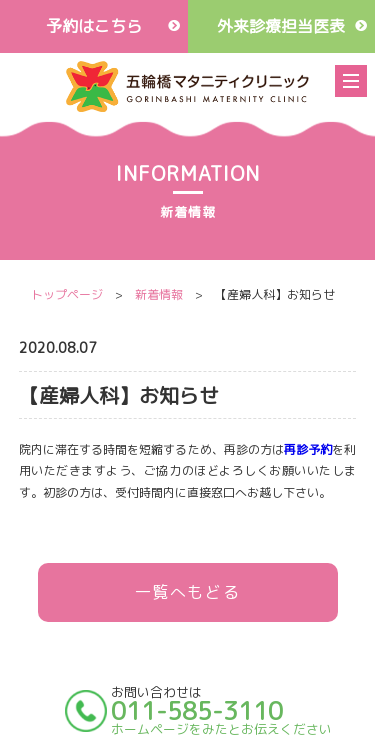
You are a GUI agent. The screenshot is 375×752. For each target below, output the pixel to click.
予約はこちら (94, 26)
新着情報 (159, 294)
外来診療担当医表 (281, 26)
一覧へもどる (188, 592)
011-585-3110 (197, 711)
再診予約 (308, 449)
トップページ (67, 294)
